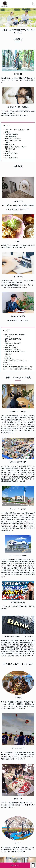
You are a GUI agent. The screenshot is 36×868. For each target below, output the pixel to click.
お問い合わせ (15, 865)
